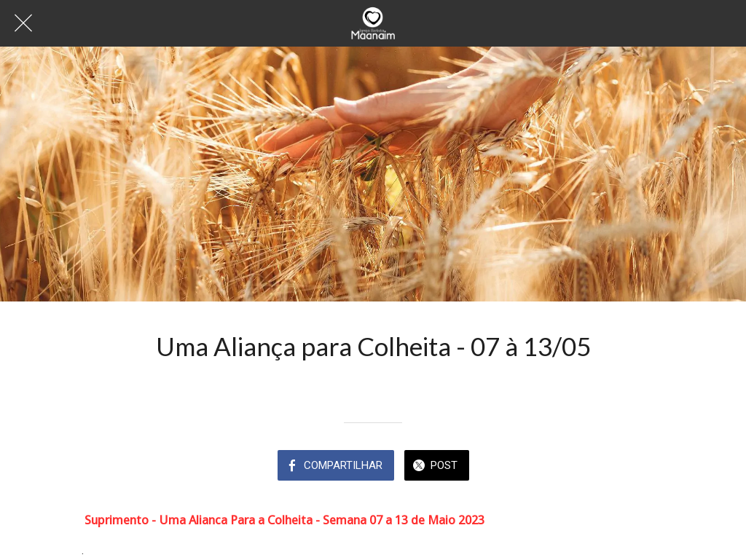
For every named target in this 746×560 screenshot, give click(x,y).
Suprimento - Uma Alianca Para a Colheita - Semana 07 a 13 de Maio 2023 (284, 520)
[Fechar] (23, 23)
